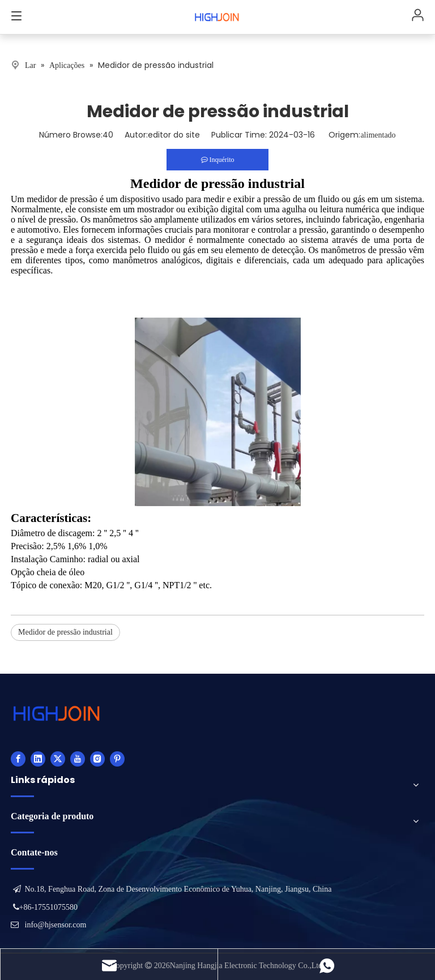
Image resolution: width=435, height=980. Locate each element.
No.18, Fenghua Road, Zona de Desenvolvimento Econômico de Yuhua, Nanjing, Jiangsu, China (178, 889)
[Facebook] (18, 759)
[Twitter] (58, 759)
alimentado (378, 135)
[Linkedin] (38, 759)
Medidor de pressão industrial (65, 632)
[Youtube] (78, 759)
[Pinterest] (117, 759)
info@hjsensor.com (56, 925)
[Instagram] (97, 759)
